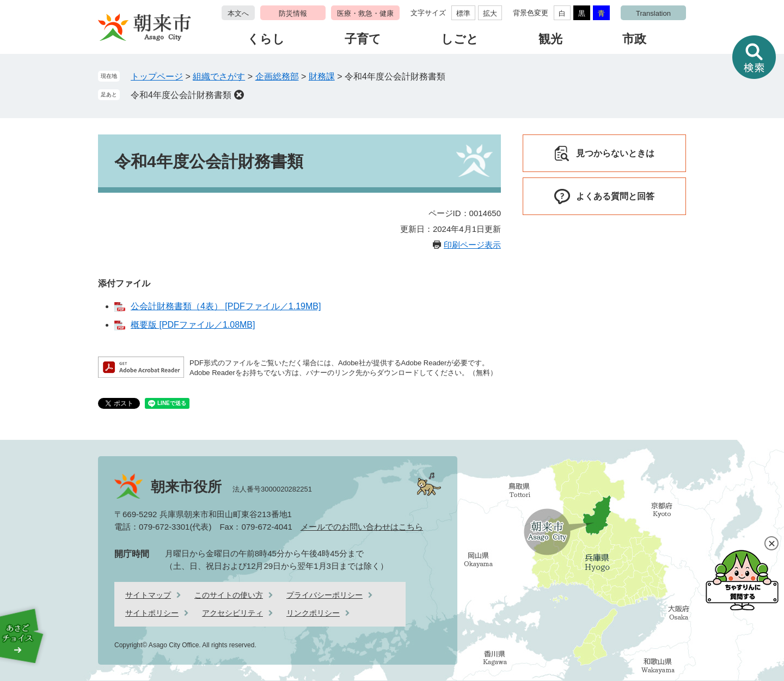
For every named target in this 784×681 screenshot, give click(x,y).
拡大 (490, 13)
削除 (239, 95)
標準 (463, 13)
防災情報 (293, 13)
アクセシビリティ (232, 613)
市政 (634, 39)
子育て (363, 39)
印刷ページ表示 (472, 245)
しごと (460, 39)
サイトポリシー (152, 613)
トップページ (157, 76)
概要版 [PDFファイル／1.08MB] (193, 325)
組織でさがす (219, 76)
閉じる (771, 543)
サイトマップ (148, 595)
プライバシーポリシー (324, 595)
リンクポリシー (313, 613)
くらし (266, 39)
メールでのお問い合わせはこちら (362, 527)
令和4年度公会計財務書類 (181, 95)
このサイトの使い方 (229, 595)
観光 (550, 39)
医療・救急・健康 (365, 13)
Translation (653, 13)
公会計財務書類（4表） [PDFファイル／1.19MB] (226, 306)
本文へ (238, 13)
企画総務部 (277, 76)
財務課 (322, 76)
